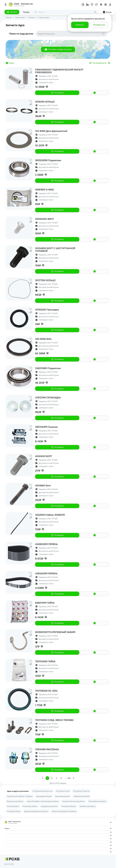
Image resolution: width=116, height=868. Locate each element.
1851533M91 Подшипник (48, 160)
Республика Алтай (63, 791)
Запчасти (32, 17)
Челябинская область (88, 806)
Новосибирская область (97, 801)
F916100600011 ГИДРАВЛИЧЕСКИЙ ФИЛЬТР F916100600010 (59, 71)
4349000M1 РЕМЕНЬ (46, 544)
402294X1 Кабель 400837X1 (50, 515)
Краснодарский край (44, 796)
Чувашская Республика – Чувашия (20, 796)
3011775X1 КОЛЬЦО (45, 280)
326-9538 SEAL (43, 339)
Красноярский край (62, 796)
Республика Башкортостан (42, 791)
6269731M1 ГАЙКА (45, 603)
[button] (12, 12)
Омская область (13, 806)
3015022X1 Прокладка (47, 310)
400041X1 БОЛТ (44, 456)
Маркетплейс (20, 17)
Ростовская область (30, 806)
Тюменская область (69, 806)
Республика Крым (14, 811)
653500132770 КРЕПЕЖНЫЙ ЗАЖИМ (55, 632)
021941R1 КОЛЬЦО (45, 102)
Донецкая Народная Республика (36, 811)
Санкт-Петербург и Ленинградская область (43, 801)
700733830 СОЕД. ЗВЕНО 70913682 (54, 720)
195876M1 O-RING (44, 190)
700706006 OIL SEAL (47, 691)
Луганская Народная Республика (64, 811)
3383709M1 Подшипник (48, 368)
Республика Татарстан (81, 791)
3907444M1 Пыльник (46, 427)
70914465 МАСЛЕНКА (47, 749)
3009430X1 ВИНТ (45, 219)
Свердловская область (49, 806)
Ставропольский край (81, 796)
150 (69, 778)
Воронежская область (15, 801)
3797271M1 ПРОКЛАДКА (48, 398)
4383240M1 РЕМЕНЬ (46, 574)
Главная (9, 17)
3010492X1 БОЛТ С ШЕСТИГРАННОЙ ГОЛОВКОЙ (55, 250)
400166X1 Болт (43, 486)
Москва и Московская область (74, 801)
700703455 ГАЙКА (45, 662)
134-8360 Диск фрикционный (51, 131)
